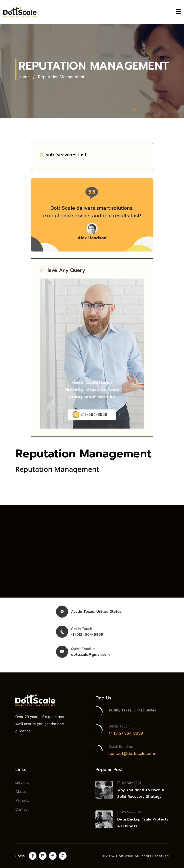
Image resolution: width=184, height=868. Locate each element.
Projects (22, 803)
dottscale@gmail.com (90, 655)
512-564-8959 (94, 418)
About (21, 794)
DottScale (125, 856)
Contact (22, 812)
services (22, 785)
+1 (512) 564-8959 (87, 635)
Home (24, 77)
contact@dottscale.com (132, 756)
